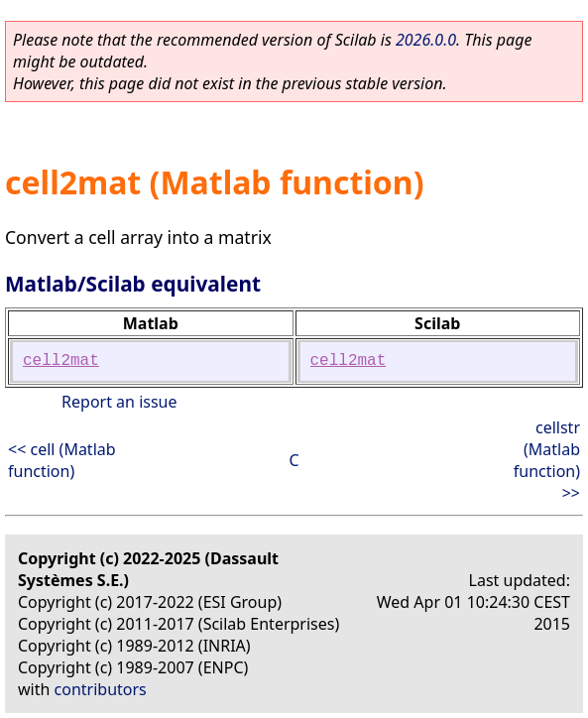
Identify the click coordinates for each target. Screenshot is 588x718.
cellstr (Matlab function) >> (547, 460)
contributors (101, 689)
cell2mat (61, 361)
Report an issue (119, 402)
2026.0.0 (426, 40)
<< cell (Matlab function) (62, 460)
